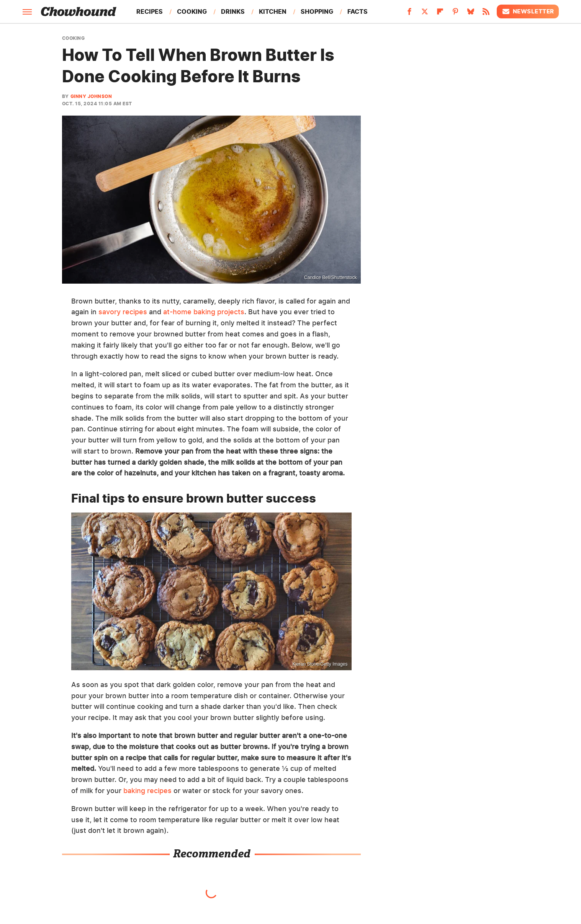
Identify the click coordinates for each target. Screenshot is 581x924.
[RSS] (486, 14)
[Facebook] (409, 14)
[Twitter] (425, 14)
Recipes (150, 11)
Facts (358, 11)
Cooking (192, 11)
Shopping (317, 11)
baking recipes (147, 791)
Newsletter (528, 11)
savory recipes (123, 312)
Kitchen (273, 11)
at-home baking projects (204, 312)
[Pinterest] (455, 14)
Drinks (233, 11)
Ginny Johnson (91, 96)
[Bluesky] (471, 14)
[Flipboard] (440, 14)
